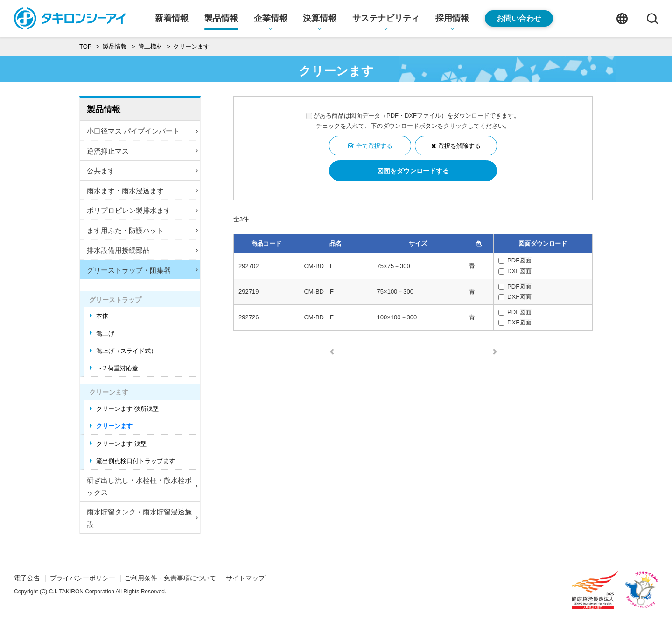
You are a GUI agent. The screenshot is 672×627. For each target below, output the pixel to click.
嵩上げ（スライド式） (126, 351)
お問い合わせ (519, 18)
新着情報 (172, 18)
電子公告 (27, 578)
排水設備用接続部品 (142, 250)
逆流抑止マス (142, 151)
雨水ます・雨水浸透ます (142, 191)
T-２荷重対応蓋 (117, 368)
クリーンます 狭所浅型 (127, 409)
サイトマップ (245, 578)
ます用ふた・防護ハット (142, 230)
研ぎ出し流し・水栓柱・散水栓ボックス (142, 486)
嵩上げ (105, 334)
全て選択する (374, 146)
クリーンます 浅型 (121, 444)
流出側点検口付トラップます (136, 461)
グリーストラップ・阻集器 (142, 270)
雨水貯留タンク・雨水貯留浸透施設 (142, 518)
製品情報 (104, 109)
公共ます (142, 171)
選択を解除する (459, 146)
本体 (102, 316)
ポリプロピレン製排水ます (142, 210)
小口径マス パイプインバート (142, 131)
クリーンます (114, 426)
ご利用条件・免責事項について (170, 578)
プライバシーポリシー (83, 578)
